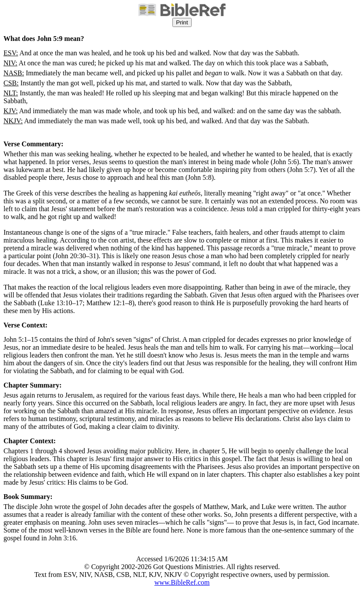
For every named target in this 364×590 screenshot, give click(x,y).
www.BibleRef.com (182, 582)
